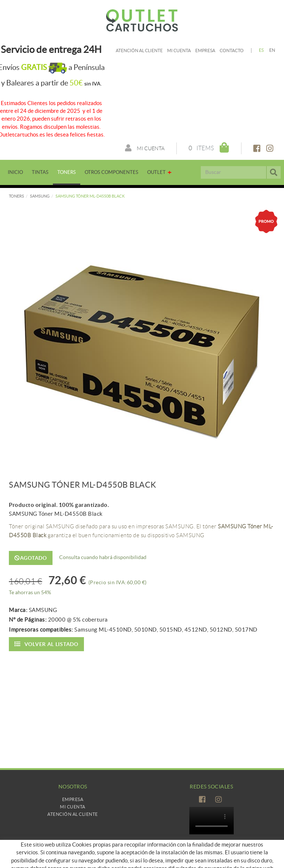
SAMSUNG (40, 196)
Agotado (31, 558)
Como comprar (73, 860)
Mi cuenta (179, 51)
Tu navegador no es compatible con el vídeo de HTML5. (212, 821)
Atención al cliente (139, 51)
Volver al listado (46, 644)
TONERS (16, 196)
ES (261, 50)
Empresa (205, 51)
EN (272, 50)
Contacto (232, 51)
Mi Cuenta (73, 807)
